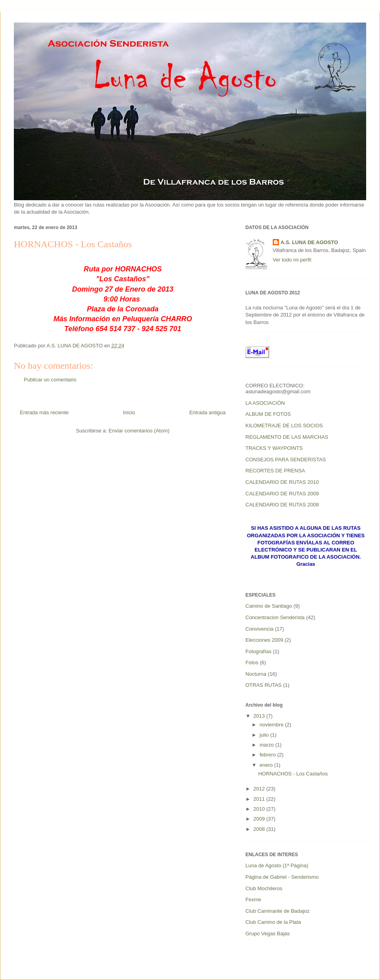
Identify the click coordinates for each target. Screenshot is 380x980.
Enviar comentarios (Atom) (139, 431)
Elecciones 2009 (264, 640)
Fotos (252, 662)
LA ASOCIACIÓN (265, 403)
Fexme (253, 899)
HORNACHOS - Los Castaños (293, 774)
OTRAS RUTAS (264, 685)
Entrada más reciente (44, 412)
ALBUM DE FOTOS (268, 414)
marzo (268, 745)
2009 (260, 819)
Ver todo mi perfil (292, 260)
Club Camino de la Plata (273, 922)
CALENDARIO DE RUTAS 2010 (282, 482)
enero (267, 765)
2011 (260, 799)
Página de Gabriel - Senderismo (282, 877)
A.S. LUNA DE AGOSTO (309, 242)
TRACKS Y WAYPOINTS (274, 448)
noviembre (272, 725)
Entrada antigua (207, 412)
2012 (260, 789)
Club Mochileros (264, 888)
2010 (260, 809)
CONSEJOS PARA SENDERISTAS (286, 460)
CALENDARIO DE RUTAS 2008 (282, 505)
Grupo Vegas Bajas (268, 934)
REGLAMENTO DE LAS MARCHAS (287, 437)
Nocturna (256, 674)
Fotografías (258, 651)
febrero (269, 755)
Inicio (129, 412)
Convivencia (259, 629)
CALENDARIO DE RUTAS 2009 (282, 494)
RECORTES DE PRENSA (275, 471)
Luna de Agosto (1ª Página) (277, 865)
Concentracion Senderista (275, 617)
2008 (260, 829)
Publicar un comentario (50, 380)
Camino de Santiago (269, 606)
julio (265, 735)
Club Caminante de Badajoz (277, 911)
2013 (260, 716)
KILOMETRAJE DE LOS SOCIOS (284, 426)
